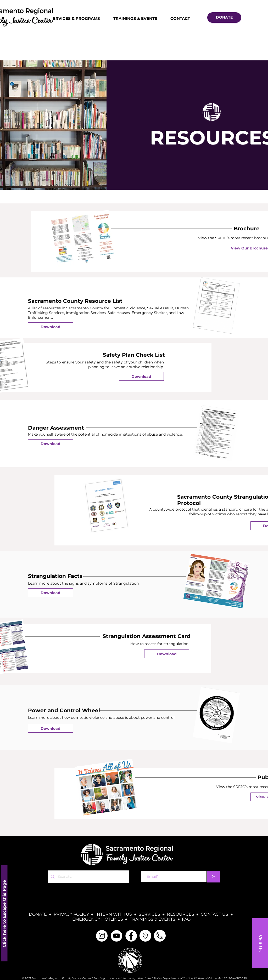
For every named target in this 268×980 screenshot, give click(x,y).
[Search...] (88, 877)
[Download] (51, 327)
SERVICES (149, 914)
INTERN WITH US (114, 914)
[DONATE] (224, 18)
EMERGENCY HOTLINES (98, 919)
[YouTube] (116, 936)
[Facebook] (131, 936)
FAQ (186, 919)
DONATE (38, 914)
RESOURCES (181, 914)
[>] (213, 877)
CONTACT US (214, 914)
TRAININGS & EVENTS (153, 919)
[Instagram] (102, 936)
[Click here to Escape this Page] (4, 913)
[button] (260, 943)
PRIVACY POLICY (71, 914)
